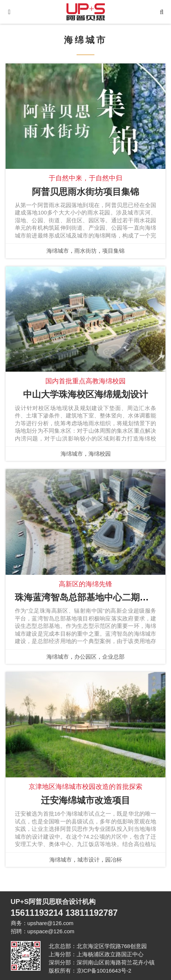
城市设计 (88, 860)
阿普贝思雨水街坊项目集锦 (85, 192)
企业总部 (113, 657)
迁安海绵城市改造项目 (85, 800)
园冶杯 (114, 860)
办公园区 (85, 657)
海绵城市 (58, 251)
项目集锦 (113, 251)
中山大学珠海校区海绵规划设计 (85, 394)
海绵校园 (100, 454)
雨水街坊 (85, 251)
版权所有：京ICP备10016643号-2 (90, 971)
